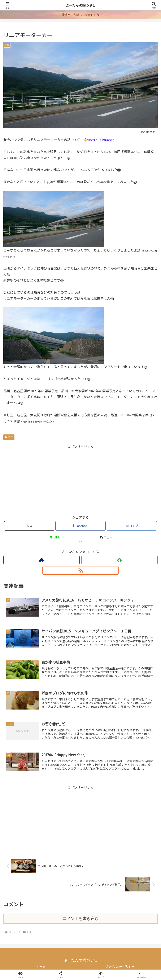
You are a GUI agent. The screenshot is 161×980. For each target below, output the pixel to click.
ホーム (41, 966)
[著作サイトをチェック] (42, 560)
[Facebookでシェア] (80, 526)
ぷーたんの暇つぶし (80, 5)
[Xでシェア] (29, 526)
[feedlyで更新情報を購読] (119, 560)
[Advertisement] (80, 479)
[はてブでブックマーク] (132, 526)
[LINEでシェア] (55, 537)
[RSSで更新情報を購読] (80, 570)
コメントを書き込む (81, 918)
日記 (9, 437)
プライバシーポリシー (120, 966)
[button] (106, 537)
